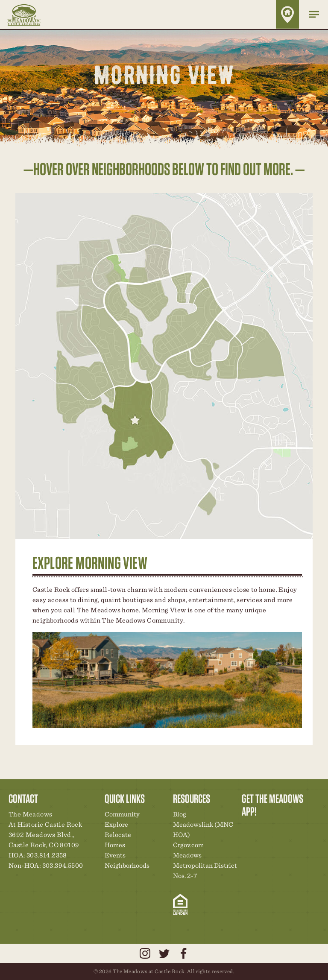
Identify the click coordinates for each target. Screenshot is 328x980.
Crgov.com (188, 845)
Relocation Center (264, 829)
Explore (116, 824)
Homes (115, 845)
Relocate (118, 835)
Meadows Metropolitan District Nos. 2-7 (205, 865)
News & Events (307, 829)
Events (115, 855)
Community (122, 814)
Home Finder (287, 14)
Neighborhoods (127, 865)
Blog (180, 814)
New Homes (293, 829)
